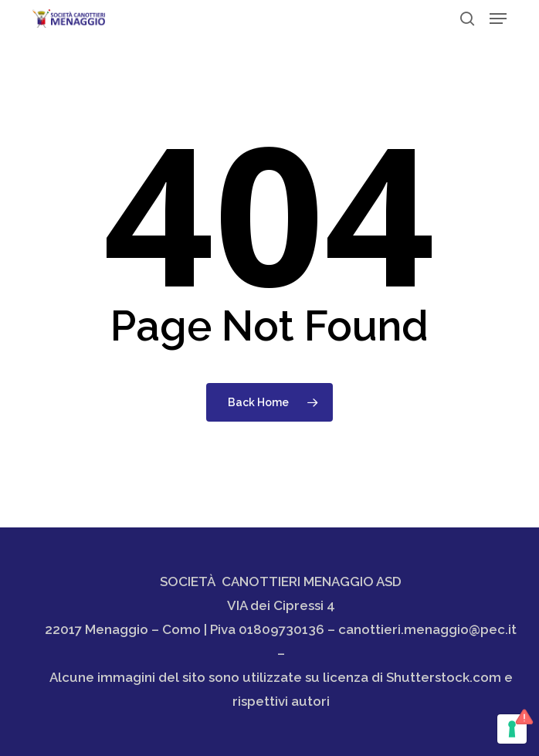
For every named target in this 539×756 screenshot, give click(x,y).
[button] (498, 19)
